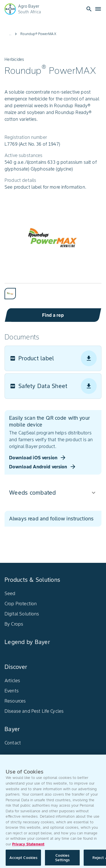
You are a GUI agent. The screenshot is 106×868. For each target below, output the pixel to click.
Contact (13, 743)
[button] (53, 493)
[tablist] (53, 291)
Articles (12, 680)
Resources (15, 701)
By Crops (14, 624)
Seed (10, 593)
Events (12, 691)
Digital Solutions (22, 614)
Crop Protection (21, 604)
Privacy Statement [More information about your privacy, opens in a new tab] (28, 846)
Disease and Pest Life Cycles (34, 711)
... (10, 34)
